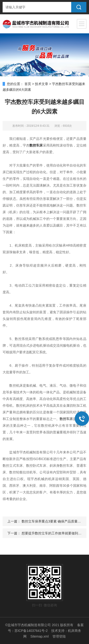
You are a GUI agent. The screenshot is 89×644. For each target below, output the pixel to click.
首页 (28, 84)
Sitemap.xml (40, 636)
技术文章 (42, 84)
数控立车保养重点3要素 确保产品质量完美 (53, 521)
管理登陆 (59, 636)
